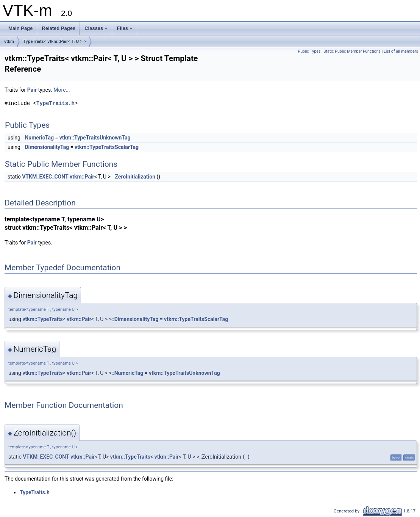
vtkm (9, 41)
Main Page (20, 28)
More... (62, 90)
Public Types (309, 51)
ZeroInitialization (135, 177)
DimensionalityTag (47, 147)
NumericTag (39, 138)
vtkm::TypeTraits (42, 319)
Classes (96, 28)
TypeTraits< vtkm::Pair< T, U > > (55, 41)
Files (125, 28)
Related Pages (59, 28)
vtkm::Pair (82, 177)
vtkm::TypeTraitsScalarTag (107, 147)
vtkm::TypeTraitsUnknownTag (95, 138)
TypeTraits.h (55, 103)
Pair (32, 90)
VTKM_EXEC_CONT (45, 177)
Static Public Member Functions (352, 51)
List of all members (401, 51)
